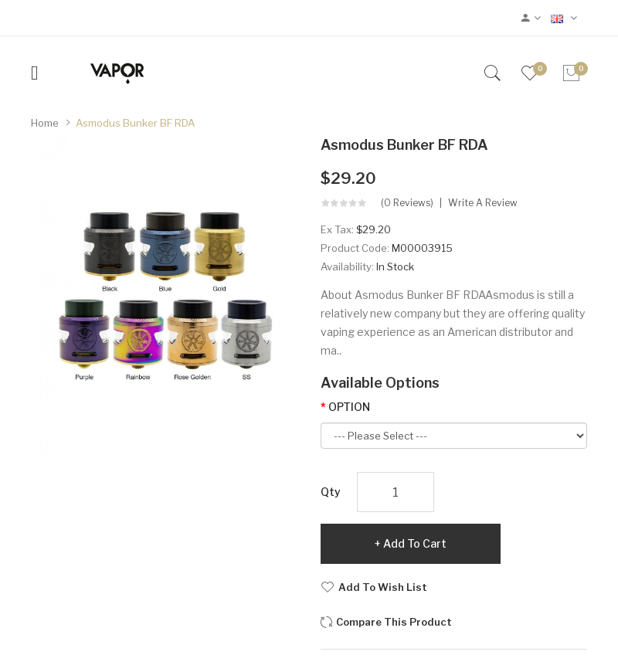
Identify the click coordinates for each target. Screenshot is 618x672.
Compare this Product (394, 622)
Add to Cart (415, 543)
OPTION (349, 407)
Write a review (483, 203)
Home (45, 123)
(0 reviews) (407, 203)
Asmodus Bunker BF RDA (135, 123)
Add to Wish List (383, 587)
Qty (331, 492)
